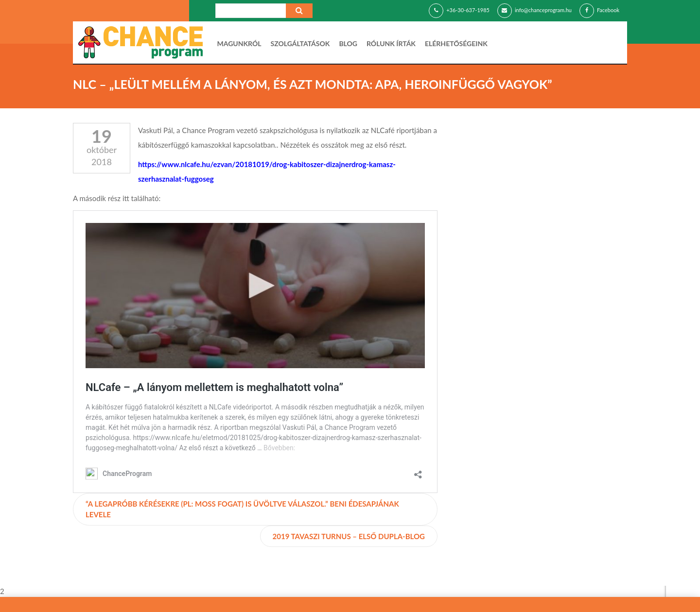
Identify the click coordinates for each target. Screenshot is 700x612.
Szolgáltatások (300, 43)
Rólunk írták (391, 43)
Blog (348, 43)
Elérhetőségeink (456, 43)
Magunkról (239, 43)
